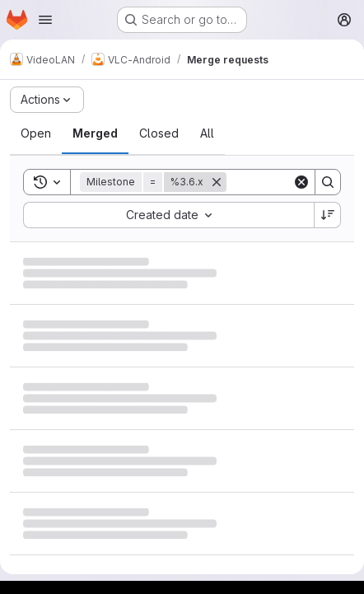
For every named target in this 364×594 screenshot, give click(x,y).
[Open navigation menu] (45, 20)
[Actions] (47, 100)
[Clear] (301, 182)
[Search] (328, 182)
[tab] (36, 133)
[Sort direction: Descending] (328, 215)
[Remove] (217, 182)
